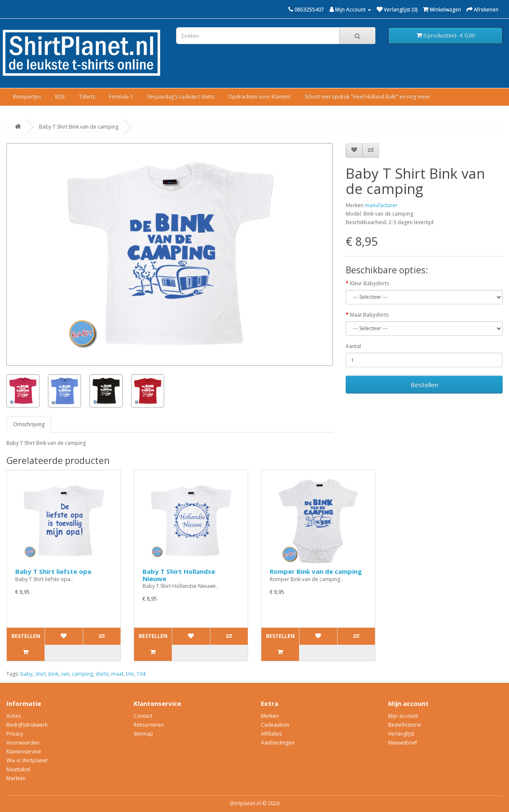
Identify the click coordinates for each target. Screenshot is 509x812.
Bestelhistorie (405, 725)
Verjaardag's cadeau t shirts (181, 97)
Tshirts (87, 97)
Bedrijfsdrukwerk (27, 725)
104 (141, 674)
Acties (14, 716)
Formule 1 (121, 97)
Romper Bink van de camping (316, 571)
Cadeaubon (275, 725)
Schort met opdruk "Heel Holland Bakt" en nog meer (367, 97)
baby (27, 674)
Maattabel (18, 769)
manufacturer (381, 205)
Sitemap (143, 734)
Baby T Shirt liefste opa (53, 571)
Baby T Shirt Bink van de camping (79, 127)
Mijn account (403, 716)
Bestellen (424, 385)
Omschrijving (29, 424)
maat (117, 674)
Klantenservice (24, 752)
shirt (41, 674)
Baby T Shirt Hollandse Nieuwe (179, 575)
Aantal (353, 346)
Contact (143, 716)
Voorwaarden (23, 743)
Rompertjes (27, 97)
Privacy (15, 734)
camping (83, 674)
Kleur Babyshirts (369, 283)
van (65, 674)
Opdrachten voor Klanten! (259, 97)
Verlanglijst (401, 734)
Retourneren (149, 725)
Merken (270, 716)
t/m (130, 674)
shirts (102, 674)
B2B (60, 97)
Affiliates (271, 734)
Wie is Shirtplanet (27, 760)
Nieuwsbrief (403, 743)
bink (53, 674)
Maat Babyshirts (369, 315)
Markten (16, 778)
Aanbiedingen (278, 743)
